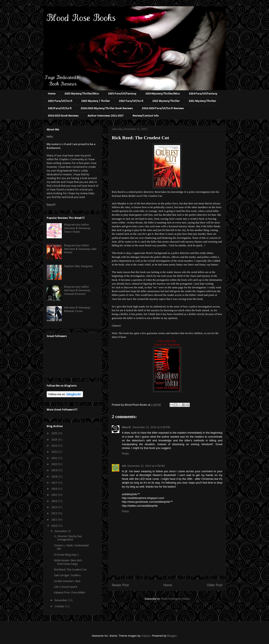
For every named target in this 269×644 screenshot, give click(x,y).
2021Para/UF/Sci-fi (60, 108)
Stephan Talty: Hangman (78, 266)
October (60, 607)
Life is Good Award (66, 587)
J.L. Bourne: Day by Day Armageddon (68, 538)
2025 (55, 433)
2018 (55, 477)
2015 (55, 495)
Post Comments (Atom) (175, 599)
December (61, 531)
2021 (55, 458)
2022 (55, 452)
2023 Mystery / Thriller (96, 101)
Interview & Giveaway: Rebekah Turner (77, 310)
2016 (55, 489)
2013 (55, 507)
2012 (55, 513)
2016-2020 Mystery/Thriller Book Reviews (107, 108)
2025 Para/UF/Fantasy (122, 94)
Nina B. (127, 427)
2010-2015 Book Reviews (63, 116)
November (61, 600)
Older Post (215, 585)
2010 (55, 526)
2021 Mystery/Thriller (202, 101)
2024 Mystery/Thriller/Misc (163, 94)
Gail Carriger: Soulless (67, 575)
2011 (55, 520)
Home (52, 94)
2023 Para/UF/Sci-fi (60, 101)
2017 (55, 483)
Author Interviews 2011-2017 (106, 116)
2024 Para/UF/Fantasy (203, 94)
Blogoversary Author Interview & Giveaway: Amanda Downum (77, 291)
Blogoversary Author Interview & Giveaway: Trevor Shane (77, 228)
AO (124, 466)
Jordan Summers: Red (67, 581)
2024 (55, 440)
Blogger (172, 636)
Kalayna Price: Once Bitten (70, 593)
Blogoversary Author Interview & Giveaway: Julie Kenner (80, 249)
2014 (55, 501)
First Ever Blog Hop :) (66, 555)
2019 (55, 470)
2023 (55, 446)
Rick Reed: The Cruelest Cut (70, 570)
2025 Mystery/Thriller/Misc (82, 94)
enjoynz (146, 636)
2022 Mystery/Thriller (166, 101)
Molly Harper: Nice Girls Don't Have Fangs (68, 562)
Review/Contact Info (146, 116)
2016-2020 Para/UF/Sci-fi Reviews (163, 108)
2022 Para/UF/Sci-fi (131, 101)
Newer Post (120, 585)
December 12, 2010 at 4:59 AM (146, 466)
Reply (125, 453)
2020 (55, 464)
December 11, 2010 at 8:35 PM (151, 427)
